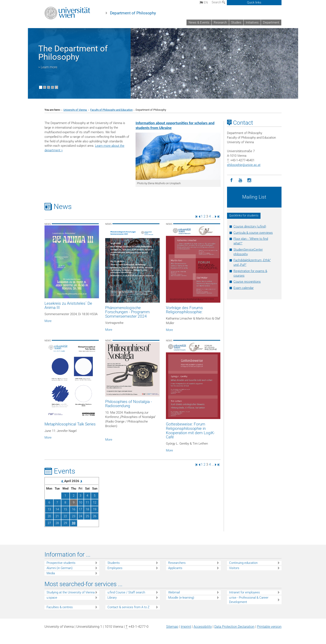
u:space (52, 598)
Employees (115, 568)
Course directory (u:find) (250, 226)
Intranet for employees (244, 592)
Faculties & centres (60, 607)
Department (271, 22)
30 (74, 523)
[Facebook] (232, 180)
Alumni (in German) (60, 568)
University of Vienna (75, 110)
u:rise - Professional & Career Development (249, 600)
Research (220, 22)
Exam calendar (244, 288)
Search (218, 2)
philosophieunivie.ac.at (244, 165)
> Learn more (48, 67)
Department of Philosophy (133, 13)
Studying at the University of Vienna (71, 592)
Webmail (174, 592)
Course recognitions (247, 282)
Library (112, 598)
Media (51, 573)
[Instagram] (249, 180)
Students (114, 563)
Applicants (175, 568)
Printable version (269, 627)
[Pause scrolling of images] (56, 87)
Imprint (186, 627)
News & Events (199, 22)
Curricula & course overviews (253, 233)
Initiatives (252, 22)
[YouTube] (240, 180)
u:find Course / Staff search (126, 592)
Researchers (177, 563)
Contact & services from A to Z (128, 607)
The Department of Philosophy (73, 53)
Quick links (254, 2)
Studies (236, 22)
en (204, 2)
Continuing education (243, 563)
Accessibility (203, 627)
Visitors (234, 568)
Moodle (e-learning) (181, 598)
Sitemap (172, 627)
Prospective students (61, 563)
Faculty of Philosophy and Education (111, 110)
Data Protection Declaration (234, 627)
